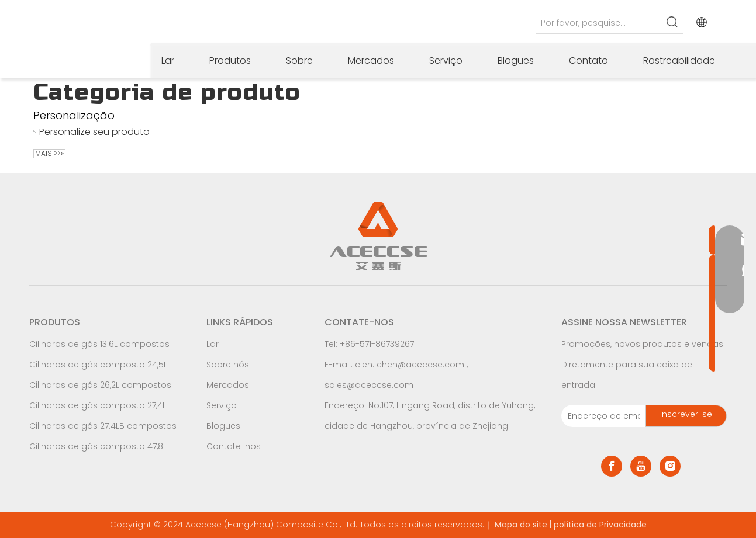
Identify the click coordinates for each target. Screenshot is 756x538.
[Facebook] (612, 466)
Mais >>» (49, 154)
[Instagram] (670, 466)
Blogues (223, 426)
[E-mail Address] (601, 416)
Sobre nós (228, 365)
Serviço (222, 405)
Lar (213, 344)
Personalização (74, 115)
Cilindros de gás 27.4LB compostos (103, 426)
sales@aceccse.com (369, 385)
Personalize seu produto (94, 132)
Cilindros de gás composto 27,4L (98, 405)
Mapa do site (521, 525)
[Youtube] (641, 466)
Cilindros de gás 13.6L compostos (99, 344)
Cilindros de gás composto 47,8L (98, 446)
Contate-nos (234, 446)
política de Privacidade (600, 525)
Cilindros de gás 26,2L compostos (100, 385)
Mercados (228, 385)
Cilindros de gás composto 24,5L (98, 365)
